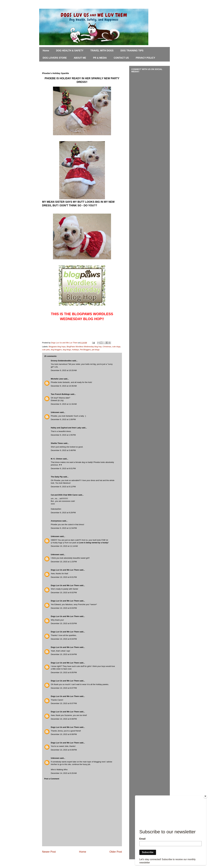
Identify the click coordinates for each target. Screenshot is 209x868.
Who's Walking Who (59, 770)
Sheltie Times (57, 443)
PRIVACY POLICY (145, 58)
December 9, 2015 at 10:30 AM (64, 386)
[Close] (205, 796)
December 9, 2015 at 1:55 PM (63, 435)
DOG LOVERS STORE (55, 58)
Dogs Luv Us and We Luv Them (65, 570)
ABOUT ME (80, 58)
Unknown (55, 412)
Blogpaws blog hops (57, 347)
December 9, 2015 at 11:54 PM (64, 528)
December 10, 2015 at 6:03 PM (64, 608)
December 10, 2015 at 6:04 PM (64, 639)
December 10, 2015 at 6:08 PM (64, 719)
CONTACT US (121, 58)
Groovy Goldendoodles (61, 361)
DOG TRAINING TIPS (132, 51)
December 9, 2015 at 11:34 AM (64, 404)
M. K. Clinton (57, 459)
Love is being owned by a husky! (94, 543)
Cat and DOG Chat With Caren (64, 495)
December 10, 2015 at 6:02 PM (64, 593)
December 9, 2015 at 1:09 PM (63, 419)
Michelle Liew (57, 379)
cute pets (46, 350)
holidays (75, 350)
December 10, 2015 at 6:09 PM (64, 750)
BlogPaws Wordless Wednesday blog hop (84, 347)
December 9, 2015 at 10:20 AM (64, 370)
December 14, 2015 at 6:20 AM (64, 773)
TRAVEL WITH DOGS (102, 51)
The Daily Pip (57, 477)
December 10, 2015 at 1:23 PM (64, 562)
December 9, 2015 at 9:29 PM (63, 513)
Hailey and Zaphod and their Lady (66, 428)
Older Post (116, 852)
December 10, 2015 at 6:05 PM (64, 672)
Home (46, 51)
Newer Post (49, 852)
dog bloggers (56, 350)
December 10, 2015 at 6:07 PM (64, 688)
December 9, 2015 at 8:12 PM (63, 487)
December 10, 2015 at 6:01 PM (64, 577)
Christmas (107, 347)
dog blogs (67, 350)
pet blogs (96, 350)
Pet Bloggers (85, 350)
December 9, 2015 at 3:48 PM (63, 450)
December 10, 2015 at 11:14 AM (64, 546)
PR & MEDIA (100, 58)
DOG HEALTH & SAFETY (70, 51)
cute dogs (116, 347)
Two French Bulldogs (60, 394)
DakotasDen (56, 509)
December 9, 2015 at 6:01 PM (63, 468)
